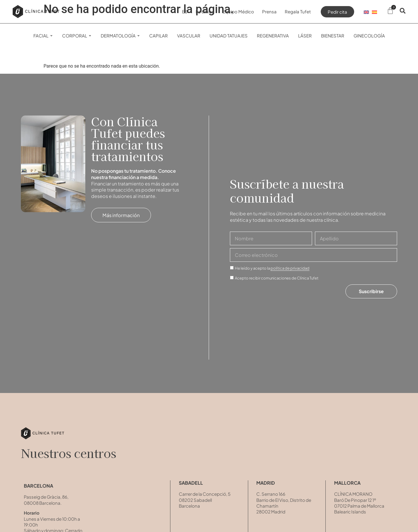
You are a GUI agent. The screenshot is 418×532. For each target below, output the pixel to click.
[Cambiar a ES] (374, 12)
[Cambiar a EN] (366, 12)
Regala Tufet (298, 11)
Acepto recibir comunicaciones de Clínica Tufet (277, 278)
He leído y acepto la (272, 268)
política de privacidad (290, 268)
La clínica (205, 11)
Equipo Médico (238, 11)
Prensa (269, 11)
